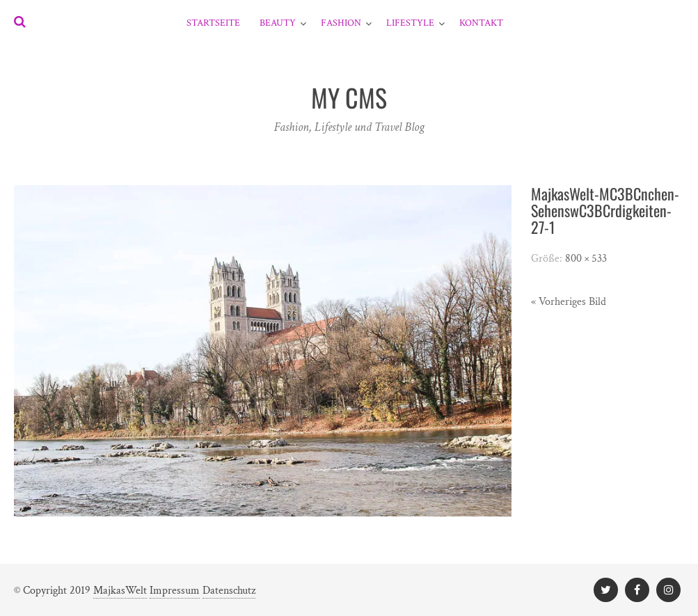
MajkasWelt (120, 591)
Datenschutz (229, 591)
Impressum (175, 591)
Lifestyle (410, 23)
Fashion (341, 23)
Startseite (213, 23)
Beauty (278, 23)
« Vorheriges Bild (569, 302)
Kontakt (481, 23)
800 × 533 (586, 259)
